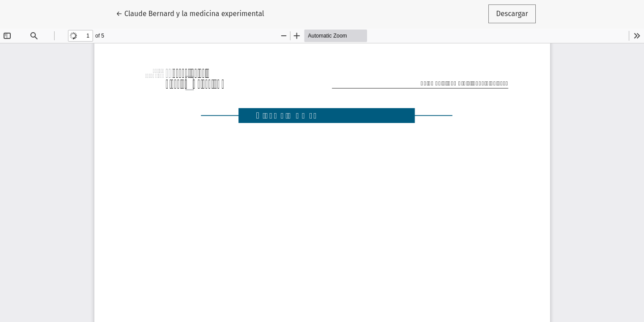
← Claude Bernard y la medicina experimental (190, 13)
